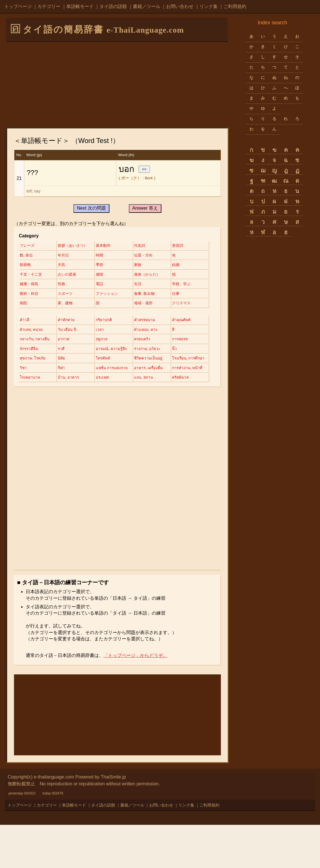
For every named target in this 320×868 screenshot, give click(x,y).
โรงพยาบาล (110, 410)
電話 (103, 295)
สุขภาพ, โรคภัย (33, 391)
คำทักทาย (68, 341)
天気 (143, 265)
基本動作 (107, 246)
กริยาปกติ (107, 341)
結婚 (103, 275)
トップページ (18, 6)
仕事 (63, 315)
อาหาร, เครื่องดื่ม (35, 410)
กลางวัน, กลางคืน (115, 361)
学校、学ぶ (30, 305)
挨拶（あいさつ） (75, 246)
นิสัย (63, 391)
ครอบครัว (68, 371)
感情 (63, 285)
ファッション (151, 305)
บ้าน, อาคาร (150, 410)
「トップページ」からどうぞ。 (135, 698)
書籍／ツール (147, 6)
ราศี (23, 381)
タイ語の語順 (113, 6)
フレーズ (28, 246)
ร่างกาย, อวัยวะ (113, 381)
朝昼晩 (105, 265)
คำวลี (25, 341)
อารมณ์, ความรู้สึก (76, 381)
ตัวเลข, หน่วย (71, 351)
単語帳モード (80, 6)
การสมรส (108, 371)
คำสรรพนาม (150, 341)
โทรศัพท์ (107, 391)
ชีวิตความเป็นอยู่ (153, 391)
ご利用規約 (235, 6)
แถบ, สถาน (69, 420)
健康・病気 (30, 295)
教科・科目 (69, 305)
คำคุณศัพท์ (29, 351)
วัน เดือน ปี (109, 351)
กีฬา (103, 401)
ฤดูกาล (26, 371)
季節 (24, 275)
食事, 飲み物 (31, 315)
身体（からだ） (113, 285)
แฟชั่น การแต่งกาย (155, 401)
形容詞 (26, 256)
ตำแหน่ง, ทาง (32, 361)
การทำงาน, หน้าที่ (75, 410)
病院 (103, 315)
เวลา (143, 351)
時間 (143, 256)
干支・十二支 (151, 275)
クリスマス (109, 324)
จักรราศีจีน (148, 371)
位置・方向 (30, 265)
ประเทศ (27, 420)
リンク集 (209, 6)
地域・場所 (69, 324)
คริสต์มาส (108, 420)
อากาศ (145, 361)
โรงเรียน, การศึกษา (37, 401)
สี (61, 361)
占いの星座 (30, 285)
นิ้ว (141, 381)
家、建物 (147, 315)
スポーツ (107, 305)
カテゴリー (49, 6)
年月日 (105, 256)
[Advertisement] (117, 84)
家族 (63, 275)
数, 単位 (67, 256)
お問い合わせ (180, 6)
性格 (63, 295)
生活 (143, 295)
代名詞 (145, 246)
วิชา (63, 401)
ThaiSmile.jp (113, 820)
